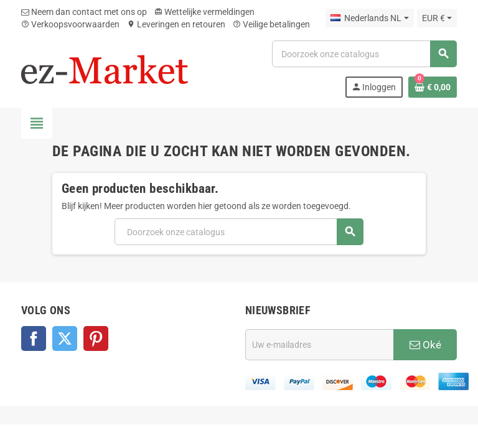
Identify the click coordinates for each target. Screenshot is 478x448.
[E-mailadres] (319, 345)
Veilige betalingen (271, 24)
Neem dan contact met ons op (84, 12)
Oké (425, 345)
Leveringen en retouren (176, 24)
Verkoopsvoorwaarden (70, 24)
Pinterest (96, 338)
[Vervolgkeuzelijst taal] (369, 18)
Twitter (65, 338)
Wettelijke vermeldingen (204, 12)
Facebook (34, 338)
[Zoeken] (364, 54)
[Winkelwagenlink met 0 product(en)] (433, 87)
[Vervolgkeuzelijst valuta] (437, 18)
